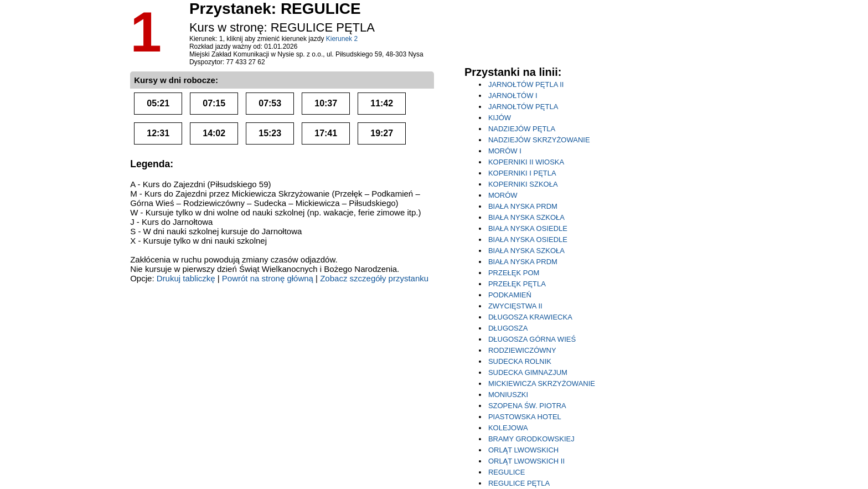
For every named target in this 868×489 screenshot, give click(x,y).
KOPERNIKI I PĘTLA (522, 173)
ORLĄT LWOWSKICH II (526, 461)
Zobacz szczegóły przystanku (374, 278)
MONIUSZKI (508, 395)
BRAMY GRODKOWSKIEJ (531, 439)
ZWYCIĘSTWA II (515, 306)
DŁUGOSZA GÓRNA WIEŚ (532, 339)
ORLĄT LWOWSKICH (523, 450)
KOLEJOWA (508, 428)
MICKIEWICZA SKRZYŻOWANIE (542, 384)
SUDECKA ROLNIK (520, 361)
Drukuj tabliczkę (186, 278)
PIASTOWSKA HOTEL (525, 417)
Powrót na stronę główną (268, 278)
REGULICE (507, 472)
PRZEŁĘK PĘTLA (517, 284)
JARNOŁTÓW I (513, 96)
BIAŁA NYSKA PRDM (523, 206)
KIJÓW (500, 118)
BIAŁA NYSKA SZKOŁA (526, 217)
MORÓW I (505, 151)
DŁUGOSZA (508, 328)
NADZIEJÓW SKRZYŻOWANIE (539, 140)
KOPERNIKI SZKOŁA (523, 184)
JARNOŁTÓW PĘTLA (523, 107)
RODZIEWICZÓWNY (522, 350)
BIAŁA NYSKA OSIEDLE (528, 228)
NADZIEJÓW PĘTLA (522, 129)
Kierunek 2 (342, 39)
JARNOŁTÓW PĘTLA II (526, 84)
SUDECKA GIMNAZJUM (528, 372)
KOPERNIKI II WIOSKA (526, 162)
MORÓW (503, 195)
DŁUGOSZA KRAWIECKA (530, 317)
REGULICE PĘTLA (519, 483)
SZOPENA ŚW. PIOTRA (527, 406)
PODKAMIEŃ (510, 295)
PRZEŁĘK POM (514, 273)
